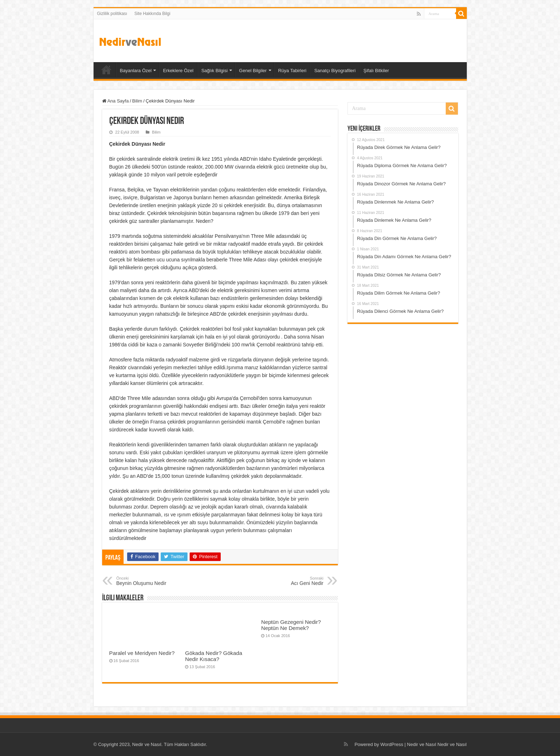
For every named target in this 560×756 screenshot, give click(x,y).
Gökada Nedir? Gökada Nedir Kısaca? (214, 656)
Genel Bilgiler (253, 71)
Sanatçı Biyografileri (335, 71)
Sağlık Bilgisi (215, 71)
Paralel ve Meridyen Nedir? (142, 653)
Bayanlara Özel (136, 71)
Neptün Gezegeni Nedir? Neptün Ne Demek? (291, 625)
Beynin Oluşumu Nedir (153, 581)
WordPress (392, 744)
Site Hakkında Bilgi (152, 14)
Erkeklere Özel (178, 71)
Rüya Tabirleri (292, 71)
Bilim (137, 101)
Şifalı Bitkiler (376, 71)
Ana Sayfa (106, 70)
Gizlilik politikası (112, 14)
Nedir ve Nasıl (452, 744)
